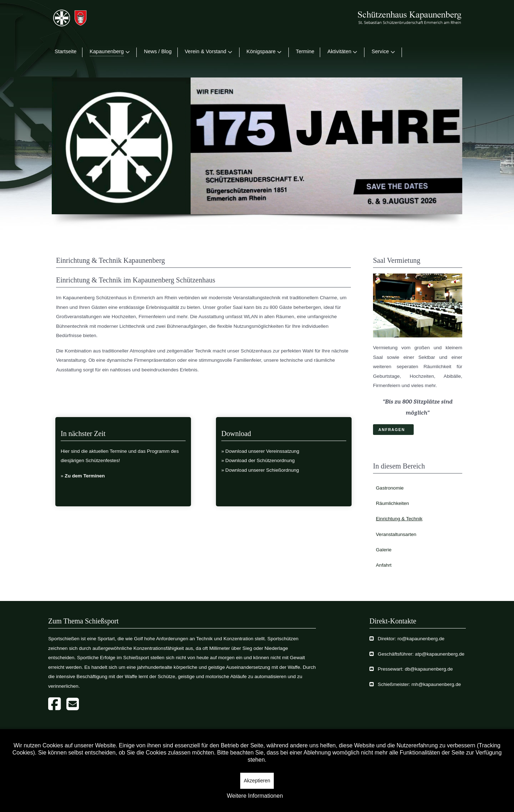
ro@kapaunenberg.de (421, 639)
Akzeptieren (257, 781)
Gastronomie (390, 488)
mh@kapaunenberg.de (436, 684)
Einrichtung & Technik (399, 519)
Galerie (384, 550)
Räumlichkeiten (392, 503)
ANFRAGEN (392, 430)
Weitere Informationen (255, 796)
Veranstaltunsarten (396, 534)
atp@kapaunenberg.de (440, 654)
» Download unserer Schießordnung (260, 470)
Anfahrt (384, 565)
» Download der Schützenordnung (258, 460)
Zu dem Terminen (85, 476)
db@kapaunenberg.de (429, 669)
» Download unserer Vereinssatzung (260, 451)
